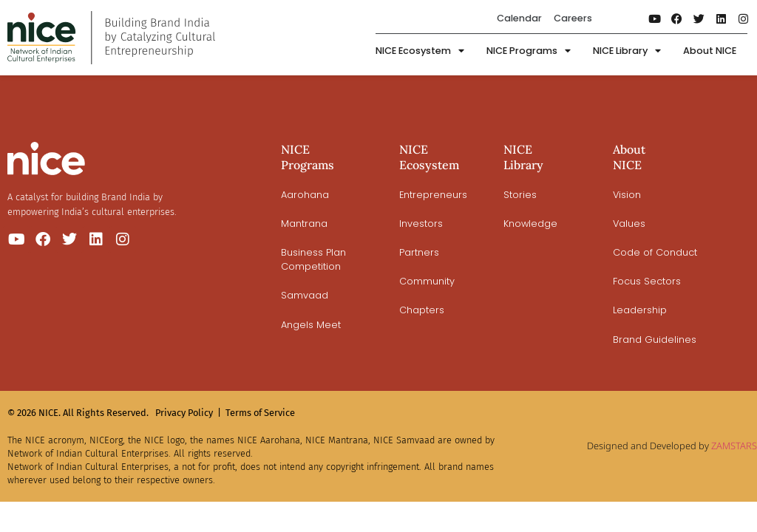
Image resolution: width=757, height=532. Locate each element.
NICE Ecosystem (420, 51)
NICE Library (627, 51)
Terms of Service (260, 413)
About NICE (710, 51)
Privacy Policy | (188, 413)
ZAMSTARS (734, 446)
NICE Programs (529, 51)
